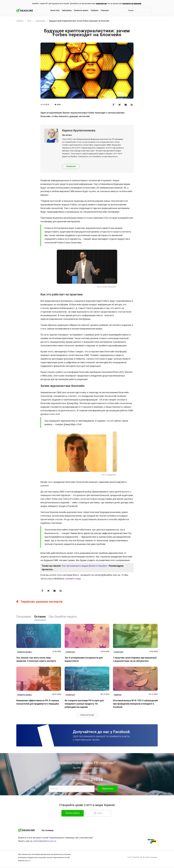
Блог (29, 21)
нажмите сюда (73, 579)
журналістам (101, 3)
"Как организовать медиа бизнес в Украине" (84, 566)
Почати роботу (78, 813)
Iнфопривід (67, 10)
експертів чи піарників (132, 3)
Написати (71, 166)
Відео (98, 813)
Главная (20, 21)
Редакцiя (105, 10)
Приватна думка (81, 10)
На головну (48, 830)
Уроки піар (55, 10)
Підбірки (95, 10)
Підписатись (108, 789)
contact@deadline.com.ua (45, 841)
